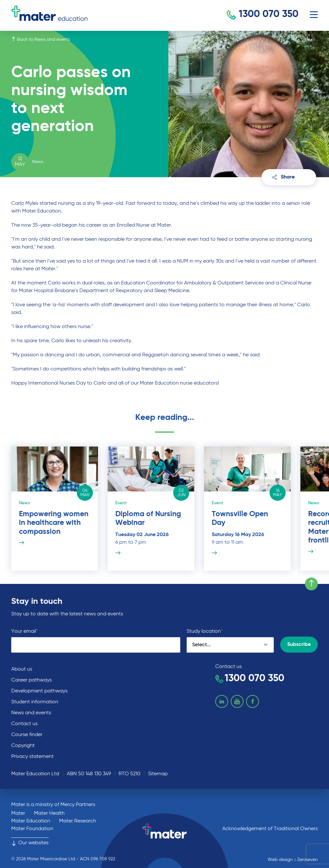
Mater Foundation (32, 829)
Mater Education (31, 821)
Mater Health (49, 813)
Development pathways (39, 691)
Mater (18, 813)
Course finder (27, 735)
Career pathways (31, 680)
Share (283, 177)
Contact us (24, 724)
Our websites (30, 843)
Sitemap (158, 774)
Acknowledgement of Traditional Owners (270, 829)
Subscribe (299, 645)
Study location (205, 631)
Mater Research (78, 821)
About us (22, 669)
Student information (35, 702)
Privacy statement (32, 757)
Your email (25, 631)
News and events (31, 713)
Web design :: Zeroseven (293, 860)
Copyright (23, 746)
